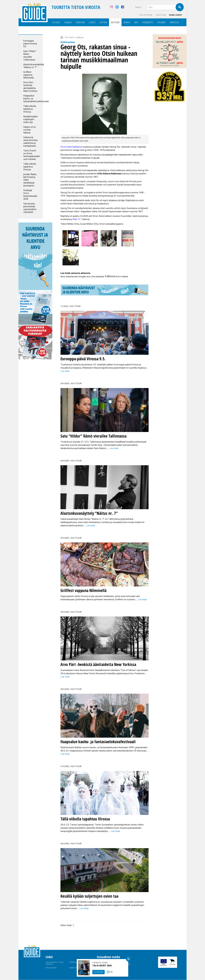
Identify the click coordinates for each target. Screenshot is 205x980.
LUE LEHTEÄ (99, 972)
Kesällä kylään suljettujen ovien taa (31, 119)
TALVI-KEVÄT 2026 (102, 966)
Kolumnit (161, 22)
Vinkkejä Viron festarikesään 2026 (30, 195)
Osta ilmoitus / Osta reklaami (54, 963)
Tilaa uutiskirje (145, 15)
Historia (103, 22)
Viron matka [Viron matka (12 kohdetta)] (122, 277)
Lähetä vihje (160, 15)
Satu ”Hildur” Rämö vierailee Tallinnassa (30, 56)
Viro (136, 22)
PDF (111, 972)
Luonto (92, 22)
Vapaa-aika (80, 22)
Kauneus (68, 22)
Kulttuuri (115, 22)
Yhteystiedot (51, 968)
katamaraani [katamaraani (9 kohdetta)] (72, 277)
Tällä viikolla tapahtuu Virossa (30, 109)
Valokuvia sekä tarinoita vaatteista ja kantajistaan (30, 142)
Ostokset (56, 22)
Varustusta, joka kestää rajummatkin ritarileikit (30, 208)
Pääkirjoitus (148, 22)
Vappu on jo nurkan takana (29, 130)
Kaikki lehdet (176, 15)
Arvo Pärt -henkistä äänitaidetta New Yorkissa (30, 87)
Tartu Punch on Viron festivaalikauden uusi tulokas (32, 155)
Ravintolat (175, 22)
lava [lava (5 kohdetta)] (88, 277)
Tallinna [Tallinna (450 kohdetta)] (110, 276)
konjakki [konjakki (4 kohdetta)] (82, 277)
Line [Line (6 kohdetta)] (93, 277)
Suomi (138, 7)
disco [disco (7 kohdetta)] (63, 277)
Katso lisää (66, 925)
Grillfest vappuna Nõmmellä (29, 75)
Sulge (128, 959)
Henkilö (127, 22)
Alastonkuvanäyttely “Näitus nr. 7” (34, 66)
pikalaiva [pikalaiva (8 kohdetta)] (100, 277)
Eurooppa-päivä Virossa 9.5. (30, 44)
